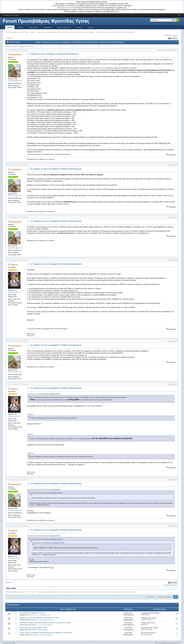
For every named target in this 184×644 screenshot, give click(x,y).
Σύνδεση (79, 27)
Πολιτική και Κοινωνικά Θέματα (44, 635)
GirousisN (147, 615)
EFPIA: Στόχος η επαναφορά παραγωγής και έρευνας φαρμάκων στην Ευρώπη (46, 633)
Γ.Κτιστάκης (83, 32)
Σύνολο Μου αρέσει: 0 (14, 292)
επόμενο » (175, 35)
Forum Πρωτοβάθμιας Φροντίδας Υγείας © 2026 (167, 643)
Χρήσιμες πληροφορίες (48, 620)
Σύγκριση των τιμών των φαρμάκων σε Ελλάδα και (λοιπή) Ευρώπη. (55, 54)
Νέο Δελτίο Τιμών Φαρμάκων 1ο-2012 (32, 613)
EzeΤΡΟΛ (30, 615)
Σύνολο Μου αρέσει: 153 (15, 81)
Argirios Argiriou (74, 32)
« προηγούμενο (167, 35)
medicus (14, 265)
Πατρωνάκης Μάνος (63, 32)
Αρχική (10, 27)
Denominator (90, 32)
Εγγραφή (91, 27)
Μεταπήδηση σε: (150, 597)
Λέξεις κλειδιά (33, 27)
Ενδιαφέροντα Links (45, 615)
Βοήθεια (21, 27)
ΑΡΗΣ (145, 624)
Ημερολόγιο (47, 27)
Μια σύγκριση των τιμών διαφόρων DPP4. (34, 628)
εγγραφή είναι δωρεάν (66, 8)
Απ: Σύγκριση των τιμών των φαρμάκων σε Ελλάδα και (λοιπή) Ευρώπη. (56, 169)
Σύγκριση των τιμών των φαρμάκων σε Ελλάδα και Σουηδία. (39, 618)
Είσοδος (110, 64)
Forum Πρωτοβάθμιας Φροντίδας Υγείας (46, 21)
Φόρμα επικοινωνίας (64, 27)
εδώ (118, 11)
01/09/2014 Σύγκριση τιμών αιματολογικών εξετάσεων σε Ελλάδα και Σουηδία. (45, 623)
